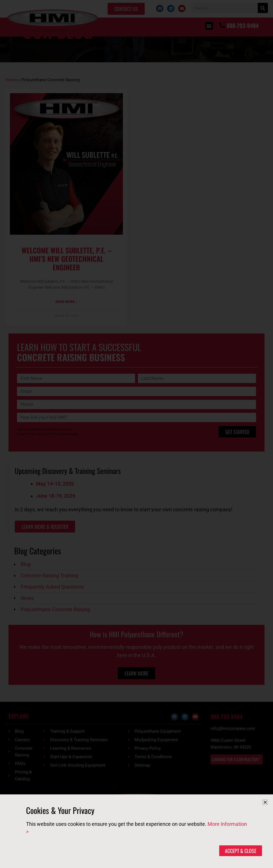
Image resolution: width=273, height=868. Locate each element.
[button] (265, 802)
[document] (136, 434)
